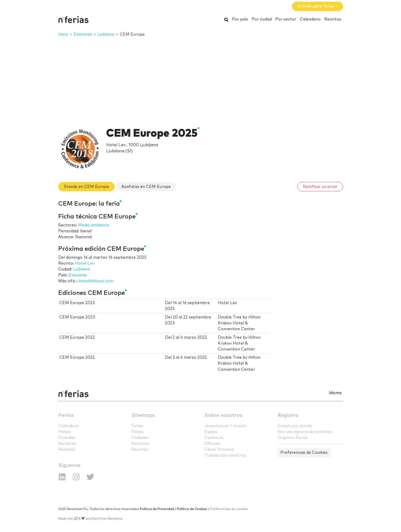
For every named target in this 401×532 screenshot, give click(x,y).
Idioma (335, 393)
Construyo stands (295, 426)
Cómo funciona (219, 450)
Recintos (333, 19)
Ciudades (67, 438)
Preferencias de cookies (229, 509)
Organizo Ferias (293, 438)
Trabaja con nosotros (225, 455)
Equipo (211, 432)
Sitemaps (143, 415)
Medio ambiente (94, 225)
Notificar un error (320, 187)
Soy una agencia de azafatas (305, 432)
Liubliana (81, 269)
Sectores (67, 444)
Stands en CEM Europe (86, 187)
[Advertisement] (201, 79)
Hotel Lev (85, 263)
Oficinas (212, 444)
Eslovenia (78, 275)
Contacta (214, 438)
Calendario (310, 19)
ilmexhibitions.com (96, 281)
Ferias (66, 415)
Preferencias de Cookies (304, 453)
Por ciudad (262, 19)
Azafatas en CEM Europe (146, 187)
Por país (240, 19)
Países (65, 432)
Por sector (286, 19)
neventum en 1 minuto (225, 426)
